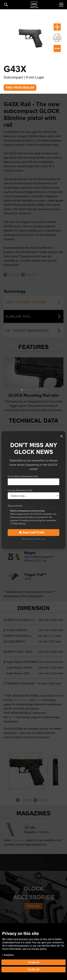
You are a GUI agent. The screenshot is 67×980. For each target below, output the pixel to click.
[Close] (61, 436)
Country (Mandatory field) (20, 490)
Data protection (15, 506)
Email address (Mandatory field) (23, 476)
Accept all (33, 962)
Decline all (33, 969)
